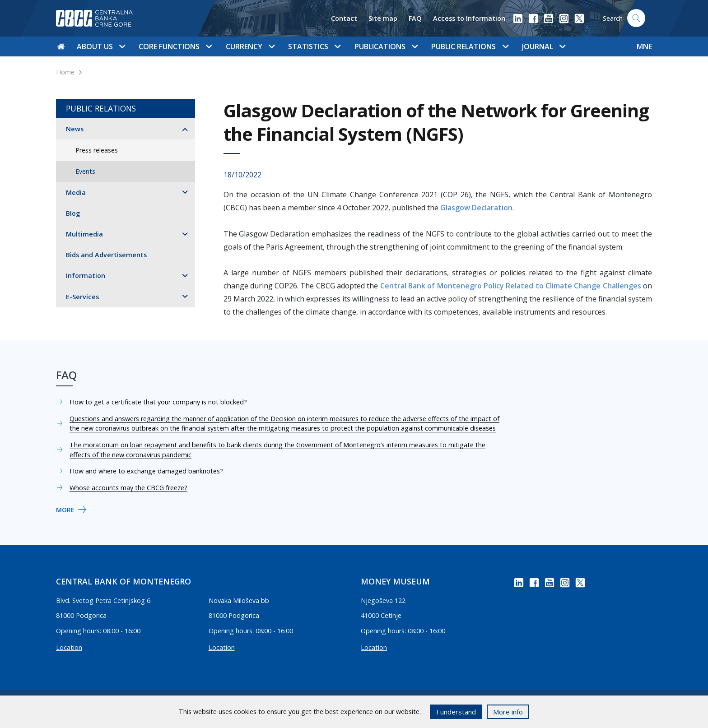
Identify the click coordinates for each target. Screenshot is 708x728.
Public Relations (101, 108)
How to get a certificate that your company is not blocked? (158, 402)
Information (86, 276)
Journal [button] (544, 46)
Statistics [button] (314, 46)
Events (85, 171)
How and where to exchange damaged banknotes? (146, 471)
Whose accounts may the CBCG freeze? (128, 488)
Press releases (97, 150)
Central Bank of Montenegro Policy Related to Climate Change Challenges (511, 286)
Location (69, 647)
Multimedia (84, 234)
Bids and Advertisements (106, 255)
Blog (73, 213)
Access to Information (469, 18)
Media (76, 192)
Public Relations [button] (470, 46)
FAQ (415, 18)
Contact (344, 18)
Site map (383, 18)
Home (65, 72)
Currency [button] (250, 46)
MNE (644, 46)
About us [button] (101, 46)
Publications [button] (386, 46)
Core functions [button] (175, 46)
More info (508, 712)
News (75, 129)
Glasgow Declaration (476, 208)
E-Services (82, 297)
